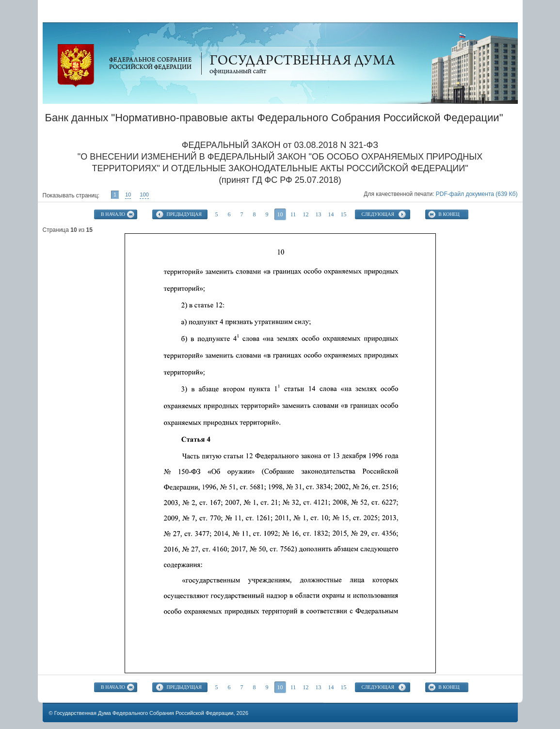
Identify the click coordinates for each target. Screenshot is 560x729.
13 (319, 214)
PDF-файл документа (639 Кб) (477, 194)
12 (306, 214)
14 (331, 214)
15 (344, 214)
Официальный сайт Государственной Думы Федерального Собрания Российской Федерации (76, 66)
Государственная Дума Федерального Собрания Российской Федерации (144, 713)
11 (293, 214)
